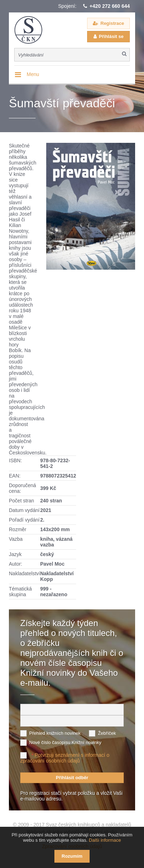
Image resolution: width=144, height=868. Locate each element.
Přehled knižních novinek (55, 733)
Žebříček (107, 733)
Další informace (105, 840)
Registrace (112, 23)
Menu (33, 74)
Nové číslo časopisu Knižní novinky (65, 742)
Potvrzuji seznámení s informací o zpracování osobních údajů (65, 758)
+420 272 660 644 (110, 6)
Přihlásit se (111, 36)
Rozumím (72, 856)
